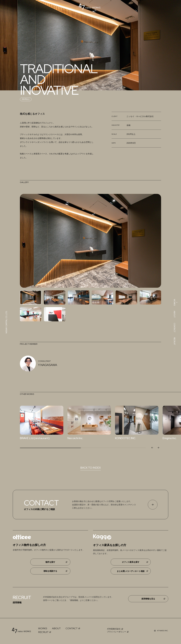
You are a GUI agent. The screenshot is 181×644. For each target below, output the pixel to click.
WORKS (43, 628)
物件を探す (50, 562)
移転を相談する (50, 571)
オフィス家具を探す (131, 562)
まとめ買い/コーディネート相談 (131, 571)
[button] (158, 448)
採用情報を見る (148, 599)
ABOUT (56, 628)
